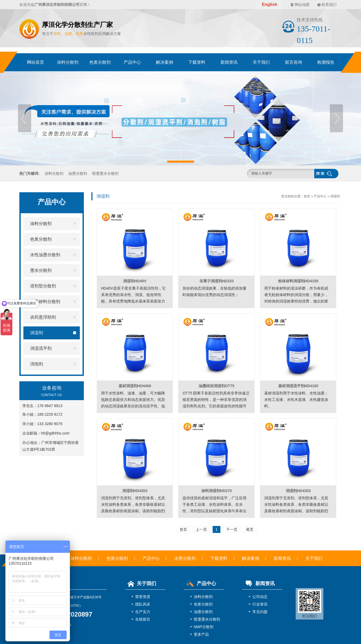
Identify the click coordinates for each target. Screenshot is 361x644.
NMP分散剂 (204, 627)
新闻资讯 (229, 62)
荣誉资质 (143, 597)
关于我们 (261, 62)
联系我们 (329, 5)
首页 (307, 196)
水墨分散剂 (185, 558)
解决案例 (165, 62)
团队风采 (143, 604)
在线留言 (143, 619)
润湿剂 (335, 196)
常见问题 (260, 612)
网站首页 (35, 62)
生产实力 (143, 612)
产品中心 (132, 62)
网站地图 (302, 5)
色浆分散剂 (100, 62)
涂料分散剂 (68, 62)
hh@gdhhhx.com (55, 433)
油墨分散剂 (78, 173)
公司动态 (260, 597)
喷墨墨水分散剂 (105, 173)
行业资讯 (260, 604)
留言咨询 (294, 62)
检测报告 (326, 62)
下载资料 (197, 62)
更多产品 (201, 634)
